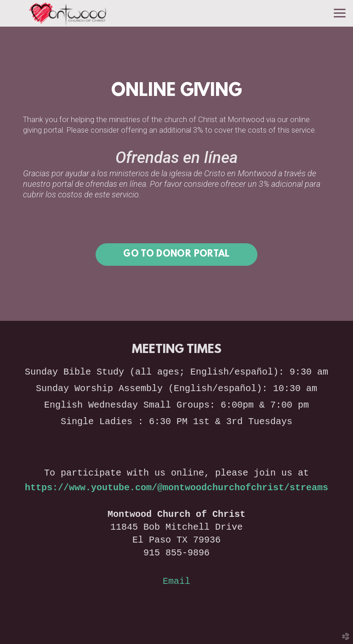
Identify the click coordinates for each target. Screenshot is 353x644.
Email (176, 581)
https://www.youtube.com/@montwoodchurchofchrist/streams (176, 488)
